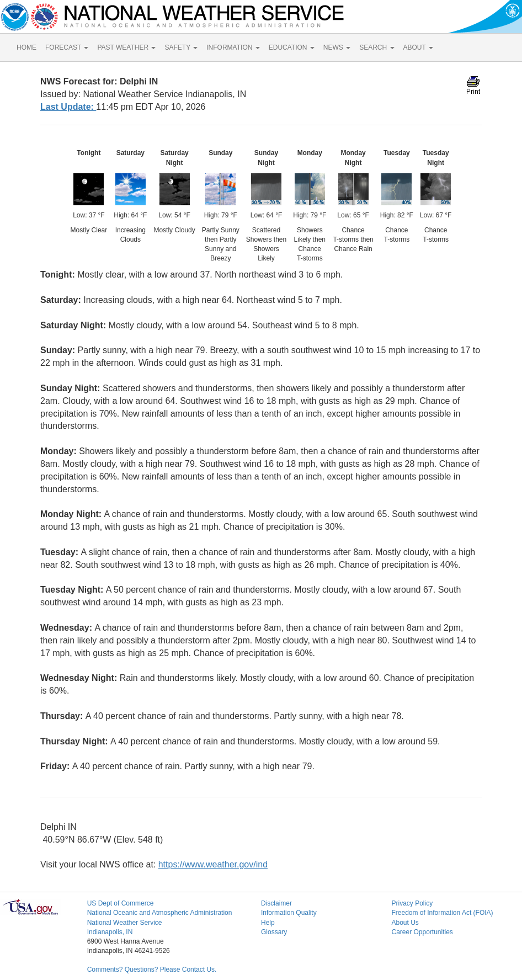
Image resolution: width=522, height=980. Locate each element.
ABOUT (418, 47)
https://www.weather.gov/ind (213, 864)
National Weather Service (125, 923)
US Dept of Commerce (121, 903)
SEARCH (377, 47)
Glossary (274, 932)
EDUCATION (292, 47)
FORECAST (67, 47)
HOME (26, 47)
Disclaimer (276, 903)
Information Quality (289, 913)
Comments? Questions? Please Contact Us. (152, 970)
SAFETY (181, 47)
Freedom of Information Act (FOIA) (442, 913)
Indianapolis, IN (110, 932)
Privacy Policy (412, 903)
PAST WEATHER (126, 47)
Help (268, 923)
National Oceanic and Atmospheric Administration (160, 913)
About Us (405, 923)
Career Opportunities (422, 932)
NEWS (337, 47)
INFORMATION (233, 47)
